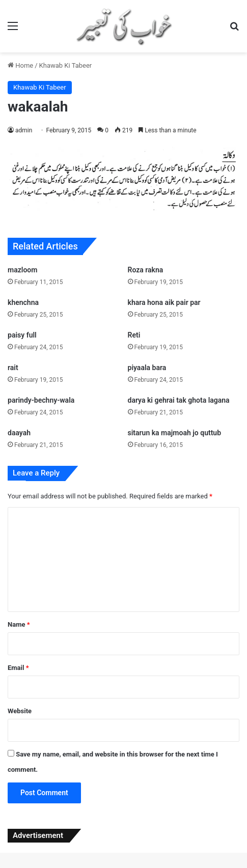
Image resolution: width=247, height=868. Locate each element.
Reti (134, 335)
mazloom (22, 270)
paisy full (22, 335)
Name (19, 624)
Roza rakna (146, 270)
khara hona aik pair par (164, 302)
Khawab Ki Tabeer (66, 65)
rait (13, 368)
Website (20, 711)
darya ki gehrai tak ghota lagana (179, 400)
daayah (19, 433)
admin (24, 130)
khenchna (23, 302)
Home (20, 65)
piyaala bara (147, 368)
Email (18, 668)
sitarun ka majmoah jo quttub (175, 433)
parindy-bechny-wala (41, 400)
